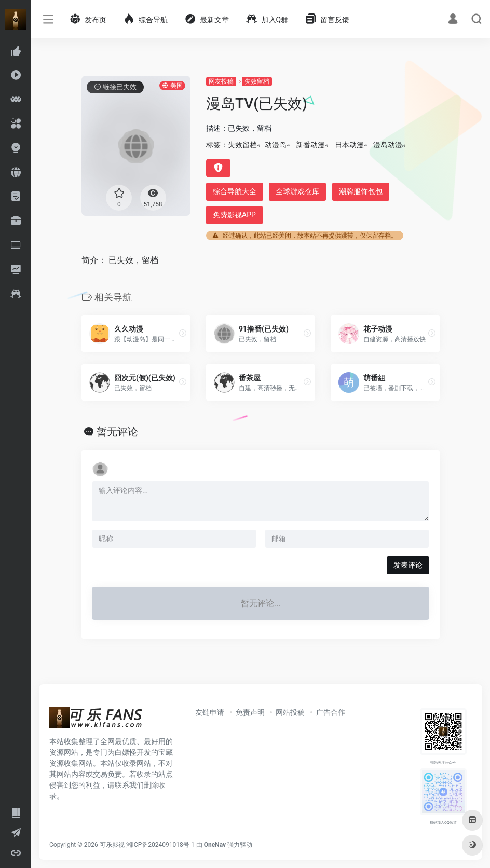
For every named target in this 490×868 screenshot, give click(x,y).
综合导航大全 (235, 191)
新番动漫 (310, 145)
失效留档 (257, 81)
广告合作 (331, 712)
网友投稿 (221, 81)
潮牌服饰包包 (361, 191)
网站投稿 (290, 712)
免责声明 (250, 712)
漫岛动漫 (388, 145)
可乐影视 (112, 845)
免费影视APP (234, 215)
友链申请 (210, 712)
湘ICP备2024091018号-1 (160, 845)
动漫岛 (276, 145)
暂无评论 (117, 432)
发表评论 (408, 565)
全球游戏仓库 (297, 191)
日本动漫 (349, 145)
